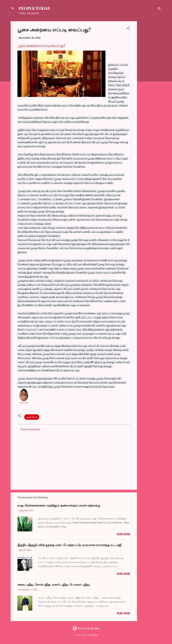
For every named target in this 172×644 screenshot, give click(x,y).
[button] (128, 29)
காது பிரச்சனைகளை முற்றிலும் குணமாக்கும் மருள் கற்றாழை (59, 505)
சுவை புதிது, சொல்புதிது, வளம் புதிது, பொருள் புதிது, (54, 584)
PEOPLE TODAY (34, 8)
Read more (123, 534)
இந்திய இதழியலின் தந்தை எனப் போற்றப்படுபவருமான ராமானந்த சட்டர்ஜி (69, 545)
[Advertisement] (150, 72)
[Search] (159, 9)
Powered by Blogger (86, 628)
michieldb (93, 635)
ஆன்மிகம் (32, 417)
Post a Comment (30, 429)
